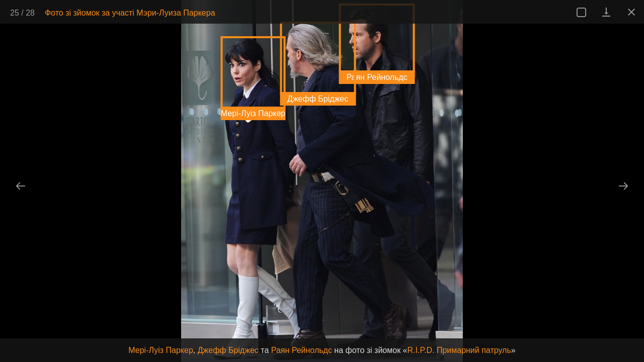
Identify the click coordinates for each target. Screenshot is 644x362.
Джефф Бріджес (228, 350)
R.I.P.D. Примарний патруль (459, 350)
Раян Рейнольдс (302, 350)
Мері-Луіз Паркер (160, 350)
